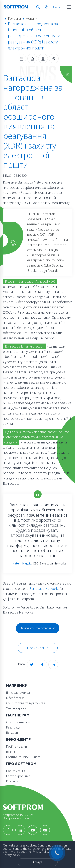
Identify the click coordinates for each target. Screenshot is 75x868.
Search (38, 7)
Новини (32, 18)
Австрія (47, 7)
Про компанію (38, 648)
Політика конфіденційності (24, 757)
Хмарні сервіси (16, 708)
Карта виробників (18, 776)
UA (55, 7)
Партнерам (18, 715)
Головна (14, 18)
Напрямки (17, 686)
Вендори (12, 733)
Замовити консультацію (38, 628)
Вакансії (11, 752)
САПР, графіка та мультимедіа (26, 703)
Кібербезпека (15, 698)
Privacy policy (11, 855)
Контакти (12, 781)
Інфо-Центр (18, 740)
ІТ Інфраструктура (18, 693)
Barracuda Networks (44, 589)
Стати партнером (18, 722)
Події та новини (16, 746)
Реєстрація (13, 727)
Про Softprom (21, 764)
